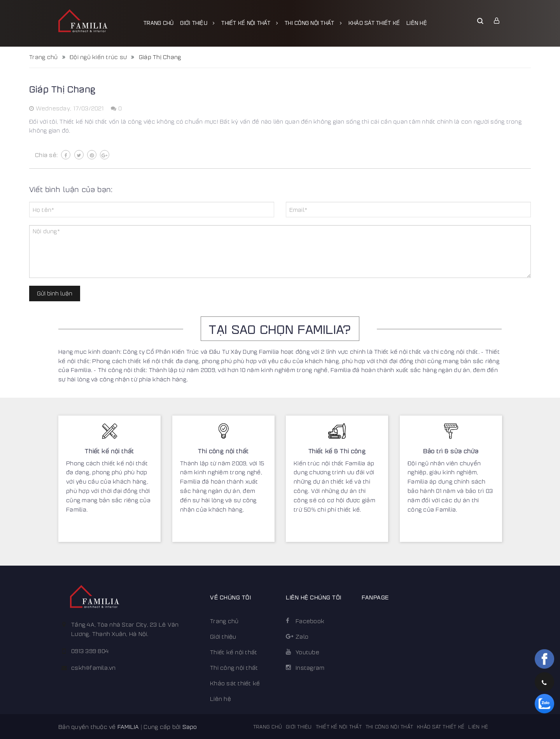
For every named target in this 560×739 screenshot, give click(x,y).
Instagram (310, 667)
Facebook (310, 621)
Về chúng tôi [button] (230, 597)
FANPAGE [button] (375, 597)
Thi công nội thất (313, 23)
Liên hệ (417, 23)
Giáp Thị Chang (62, 89)
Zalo (302, 636)
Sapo (190, 727)
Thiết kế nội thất (250, 23)
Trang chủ (158, 23)
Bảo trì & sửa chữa (451, 451)
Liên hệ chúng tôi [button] (314, 597)
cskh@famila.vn (94, 667)
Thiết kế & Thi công (337, 451)
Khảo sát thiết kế (374, 23)
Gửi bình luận (55, 293)
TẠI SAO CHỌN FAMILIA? (280, 329)
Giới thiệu (197, 23)
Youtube (307, 652)
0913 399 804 (90, 651)
